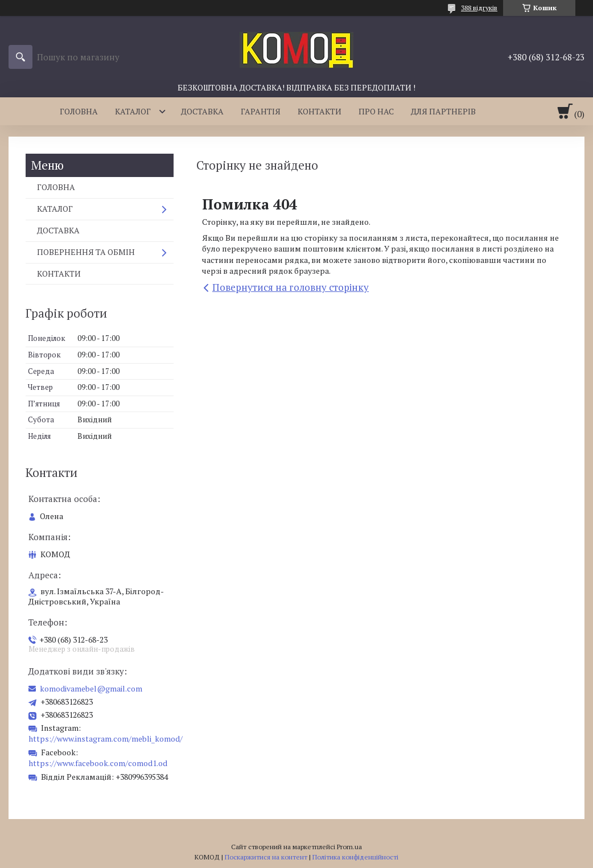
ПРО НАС (376, 111)
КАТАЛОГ (133, 111)
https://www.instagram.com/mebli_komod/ (106, 739)
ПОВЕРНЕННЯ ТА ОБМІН (86, 252)
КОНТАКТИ (320, 111)
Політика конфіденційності (355, 857)
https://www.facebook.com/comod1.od (98, 763)
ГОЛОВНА (79, 111)
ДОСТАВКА (202, 111)
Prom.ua (349, 847)
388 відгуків (479, 8)
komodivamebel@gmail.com (91, 689)
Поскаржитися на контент (266, 857)
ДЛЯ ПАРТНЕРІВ (443, 111)
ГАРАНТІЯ (261, 111)
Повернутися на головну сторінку (291, 287)
